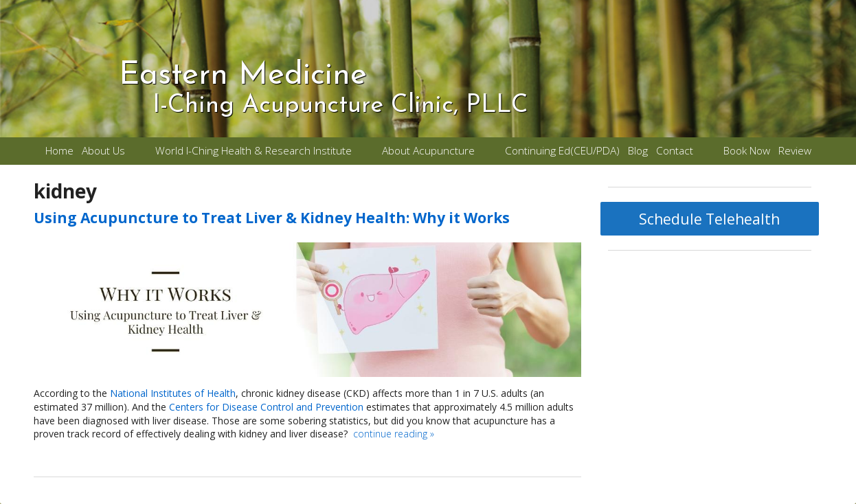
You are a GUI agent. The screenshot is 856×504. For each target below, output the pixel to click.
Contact (675, 151)
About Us (103, 151)
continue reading (394, 434)
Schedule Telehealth (709, 219)
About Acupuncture (428, 151)
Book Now (747, 151)
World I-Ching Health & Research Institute (254, 151)
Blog (638, 151)
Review (795, 151)
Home (59, 151)
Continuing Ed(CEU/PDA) (562, 151)
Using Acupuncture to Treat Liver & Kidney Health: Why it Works (272, 218)
